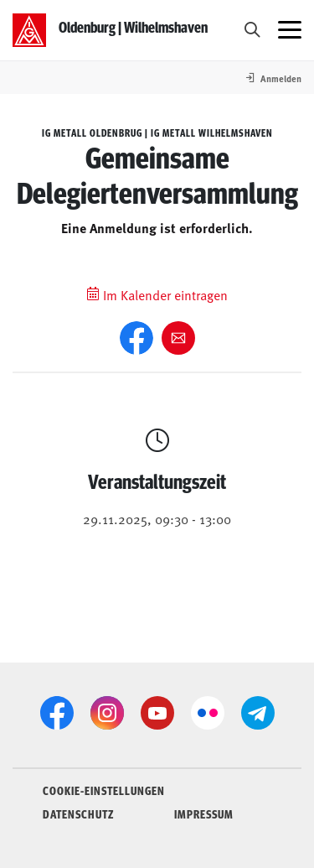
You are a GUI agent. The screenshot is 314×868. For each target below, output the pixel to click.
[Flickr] (208, 713)
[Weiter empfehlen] (178, 338)
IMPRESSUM (204, 813)
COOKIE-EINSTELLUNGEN (104, 790)
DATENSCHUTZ (78, 813)
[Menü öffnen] (290, 30)
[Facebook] (136, 338)
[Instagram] (107, 713)
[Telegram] (258, 713)
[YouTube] (157, 713)
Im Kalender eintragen (157, 294)
